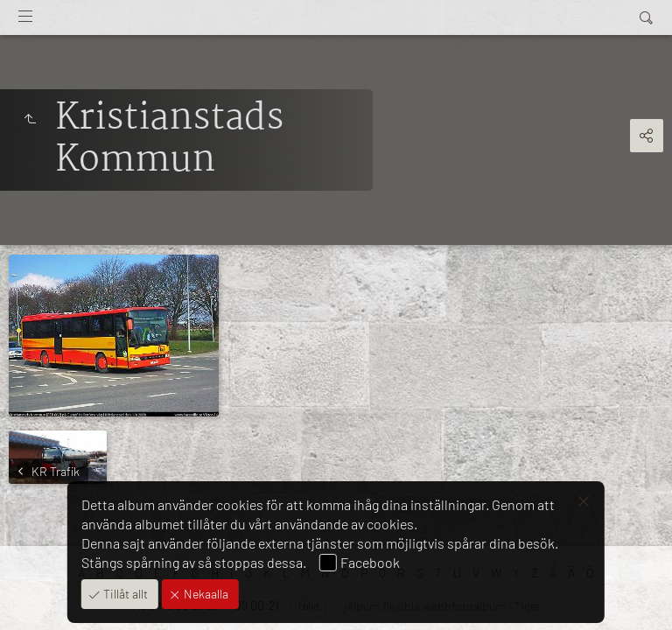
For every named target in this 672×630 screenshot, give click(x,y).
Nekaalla (205, 594)
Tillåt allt (124, 594)
